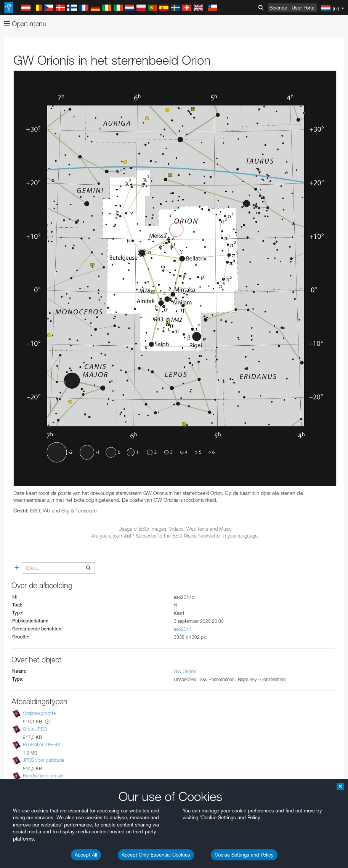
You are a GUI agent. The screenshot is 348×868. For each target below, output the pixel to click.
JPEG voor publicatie (43, 760)
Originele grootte (39, 713)
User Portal (304, 8)
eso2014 (183, 629)
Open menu (25, 24)
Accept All (86, 855)
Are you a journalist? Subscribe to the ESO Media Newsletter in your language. (175, 536)
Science (278, 8)
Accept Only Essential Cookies (156, 855)
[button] (47, 722)
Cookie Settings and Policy (244, 855)
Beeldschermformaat (43, 776)
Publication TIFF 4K (42, 744)
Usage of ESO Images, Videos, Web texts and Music (175, 529)
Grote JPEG (35, 729)
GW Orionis (185, 671)
